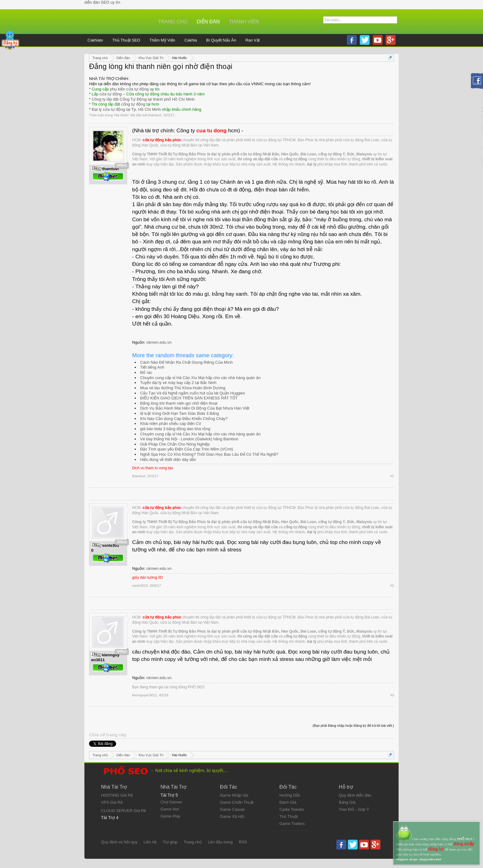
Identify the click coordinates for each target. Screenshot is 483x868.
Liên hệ (150, 842)
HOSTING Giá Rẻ (117, 795)
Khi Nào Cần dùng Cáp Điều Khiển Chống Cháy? (184, 419)
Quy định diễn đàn (355, 795)
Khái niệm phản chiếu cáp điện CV (171, 424)
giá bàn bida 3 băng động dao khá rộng (175, 429)
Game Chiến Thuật (237, 802)
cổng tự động (133, 104)
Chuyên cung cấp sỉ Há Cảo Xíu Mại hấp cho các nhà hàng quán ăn (200, 378)
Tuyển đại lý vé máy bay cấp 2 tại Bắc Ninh (178, 383)
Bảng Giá (347, 802)
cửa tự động (111, 94)
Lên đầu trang (220, 842)
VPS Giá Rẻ (112, 802)
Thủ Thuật (289, 816)
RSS (243, 842)
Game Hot (170, 809)
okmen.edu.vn (159, 342)
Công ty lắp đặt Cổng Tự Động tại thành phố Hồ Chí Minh (143, 99)
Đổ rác (146, 372)
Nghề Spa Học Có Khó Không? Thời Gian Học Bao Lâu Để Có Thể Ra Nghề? (209, 454)
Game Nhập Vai (234, 795)
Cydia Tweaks (292, 809)
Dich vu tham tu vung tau (153, 468)
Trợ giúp (170, 842)
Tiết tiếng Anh (152, 367)
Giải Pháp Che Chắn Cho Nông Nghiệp (175, 444)
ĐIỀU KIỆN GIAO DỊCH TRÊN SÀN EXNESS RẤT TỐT (189, 398)
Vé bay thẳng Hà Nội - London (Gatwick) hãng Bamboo (189, 439)
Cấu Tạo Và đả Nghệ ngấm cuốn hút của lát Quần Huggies (193, 393)
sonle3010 (140, 586)
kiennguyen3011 (145, 695)
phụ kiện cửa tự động (129, 89)
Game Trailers (292, 824)
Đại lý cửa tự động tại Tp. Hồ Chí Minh (126, 109)
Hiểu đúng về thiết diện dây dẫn (168, 460)
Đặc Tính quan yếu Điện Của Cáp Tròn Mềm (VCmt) (187, 449)
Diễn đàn (208, 22)
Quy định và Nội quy (119, 842)
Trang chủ (173, 22)
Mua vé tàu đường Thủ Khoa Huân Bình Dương (183, 388)
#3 (392, 695)
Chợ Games (171, 802)
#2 (392, 586)
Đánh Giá (288, 802)
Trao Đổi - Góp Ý (354, 809)
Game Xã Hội (232, 816)
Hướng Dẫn (290, 795)
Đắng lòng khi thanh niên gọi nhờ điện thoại (179, 403)
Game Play (170, 816)
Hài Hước (122, 115)
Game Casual (232, 809)
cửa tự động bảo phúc (162, 140)
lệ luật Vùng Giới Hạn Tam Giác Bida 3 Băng (180, 413)
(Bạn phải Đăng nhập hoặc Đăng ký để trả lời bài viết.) (353, 726)
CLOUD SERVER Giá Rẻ (124, 811)
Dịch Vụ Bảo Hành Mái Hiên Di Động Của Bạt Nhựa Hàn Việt (195, 408)
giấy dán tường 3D (147, 578)
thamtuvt (155, 115)
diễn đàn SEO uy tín (102, 2)
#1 (392, 476)
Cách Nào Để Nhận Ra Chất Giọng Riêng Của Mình (187, 362)
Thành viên (244, 22)
